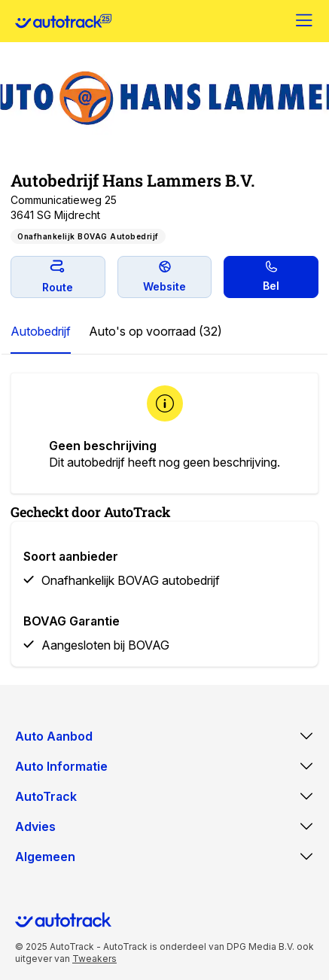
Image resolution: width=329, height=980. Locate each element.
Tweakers (94, 959)
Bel (271, 276)
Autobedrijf (41, 331)
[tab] (41, 332)
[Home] (63, 21)
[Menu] (305, 21)
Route (58, 276)
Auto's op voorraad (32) (155, 331)
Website (164, 276)
